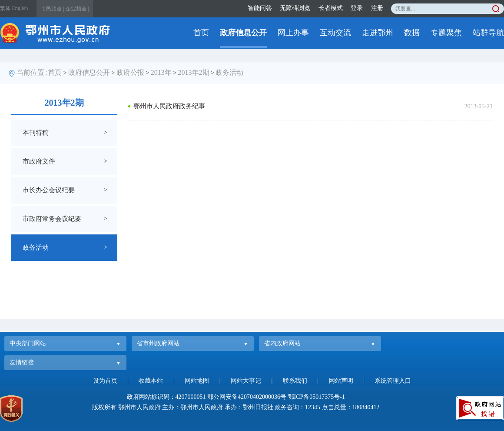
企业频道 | (77, 9)
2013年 (161, 72)
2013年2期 (194, 72)
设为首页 (105, 381)
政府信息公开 (243, 33)
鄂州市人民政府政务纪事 (169, 106)
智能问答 (260, 8)
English (20, 8)
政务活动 (229, 72)
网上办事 (293, 33)
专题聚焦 (446, 33)
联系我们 (295, 381)
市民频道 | (52, 9)
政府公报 (130, 72)
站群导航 (488, 33)
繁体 (5, 8)
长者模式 (331, 8)
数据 (412, 33)
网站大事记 (246, 381)
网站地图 (197, 381)
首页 (201, 33)
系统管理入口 (393, 381)
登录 (357, 8)
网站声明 (341, 381)
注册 (377, 8)
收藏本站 (151, 381)
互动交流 (335, 33)
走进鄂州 (378, 33)
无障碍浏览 (295, 8)
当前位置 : (32, 72)
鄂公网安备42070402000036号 (247, 397)
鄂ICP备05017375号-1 (317, 397)
